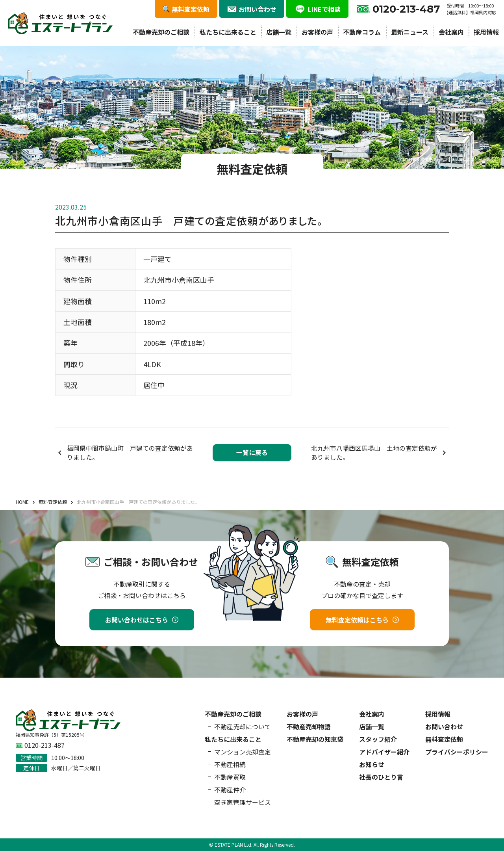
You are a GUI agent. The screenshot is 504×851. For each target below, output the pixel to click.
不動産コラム (362, 32)
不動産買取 (230, 777)
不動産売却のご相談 (161, 32)
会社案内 (451, 32)
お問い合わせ (444, 727)
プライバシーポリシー (457, 752)
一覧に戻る (252, 452)
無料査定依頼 (444, 739)
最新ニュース (410, 32)
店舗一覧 (279, 32)
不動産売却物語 (309, 727)
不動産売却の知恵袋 (315, 739)
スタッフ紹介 (378, 739)
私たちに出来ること (228, 32)
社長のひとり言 (381, 777)
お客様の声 (317, 32)
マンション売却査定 (243, 752)
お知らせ (372, 764)
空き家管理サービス (243, 802)
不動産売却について (243, 727)
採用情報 (486, 32)
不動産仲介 (230, 790)
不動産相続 (230, 764)
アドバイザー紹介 (384, 752)
